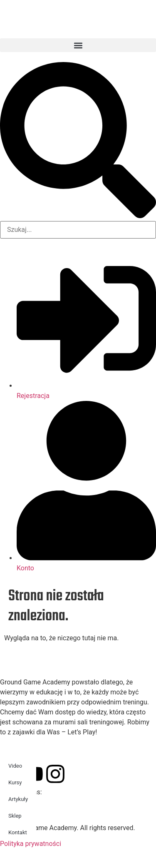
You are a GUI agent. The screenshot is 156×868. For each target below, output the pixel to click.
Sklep (15, 816)
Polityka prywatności (31, 844)
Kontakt (18, 832)
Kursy (15, 782)
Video (15, 766)
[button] (78, 45)
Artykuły (18, 799)
